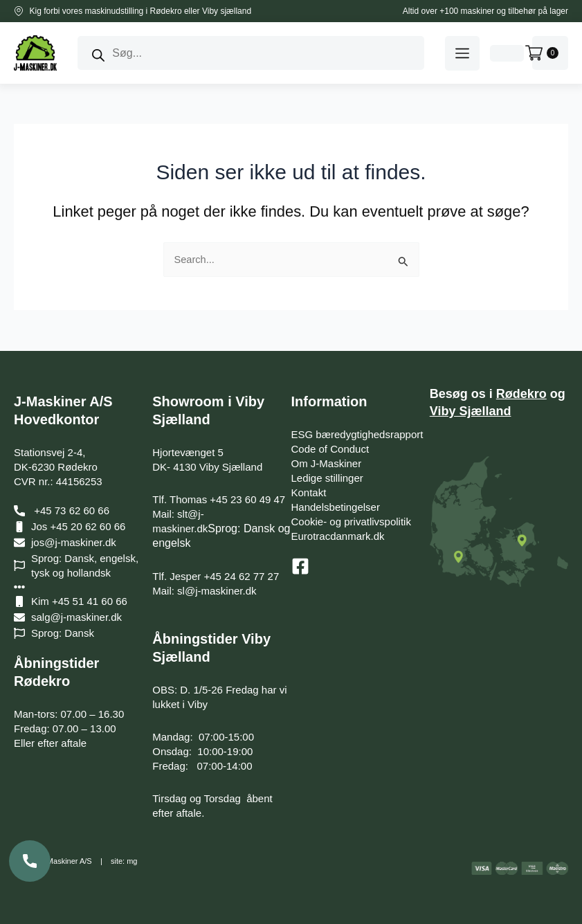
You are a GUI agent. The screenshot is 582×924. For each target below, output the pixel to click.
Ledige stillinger (327, 478)
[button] (462, 53)
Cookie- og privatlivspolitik (351, 522)
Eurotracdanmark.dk (338, 536)
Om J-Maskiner (327, 463)
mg (132, 861)
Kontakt (309, 492)
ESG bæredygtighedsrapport (357, 434)
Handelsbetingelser (336, 507)
